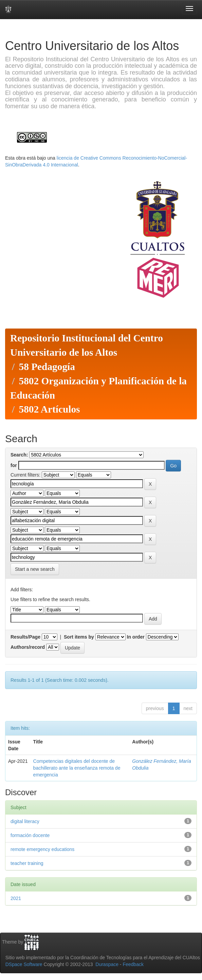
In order (136, 637)
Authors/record (28, 647)
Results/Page (25, 637)
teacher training (27, 863)
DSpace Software (24, 964)
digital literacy (25, 821)
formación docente (30, 835)
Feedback (133, 964)
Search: (19, 455)
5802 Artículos (49, 409)
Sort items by (79, 637)
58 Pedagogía (47, 367)
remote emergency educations (42, 849)
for (14, 465)
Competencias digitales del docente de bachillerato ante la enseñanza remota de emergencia (77, 768)
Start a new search (35, 569)
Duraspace (107, 964)
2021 (16, 898)
